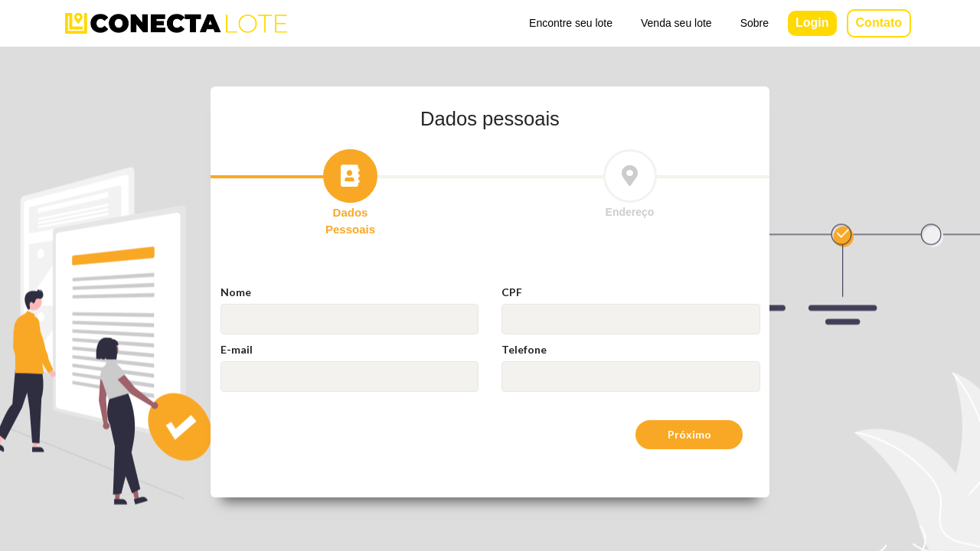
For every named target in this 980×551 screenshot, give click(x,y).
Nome (236, 292)
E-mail (237, 349)
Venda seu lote (676, 23)
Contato (879, 23)
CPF (512, 292)
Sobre (755, 23)
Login (812, 23)
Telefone (524, 349)
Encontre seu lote (571, 23)
